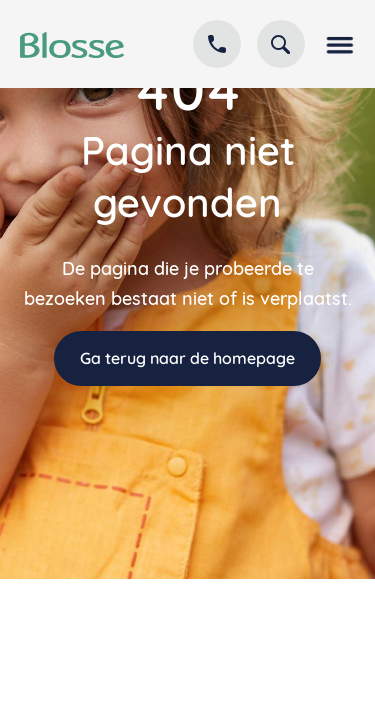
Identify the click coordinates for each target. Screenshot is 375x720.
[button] (338, 44)
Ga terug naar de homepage (187, 358)
